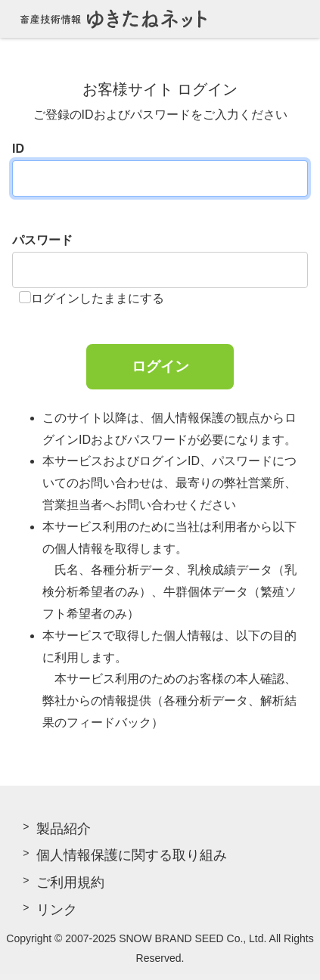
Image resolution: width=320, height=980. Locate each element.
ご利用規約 (70, 882)
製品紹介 (64, 829)
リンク (57, 910)
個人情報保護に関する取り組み (132, 855)
